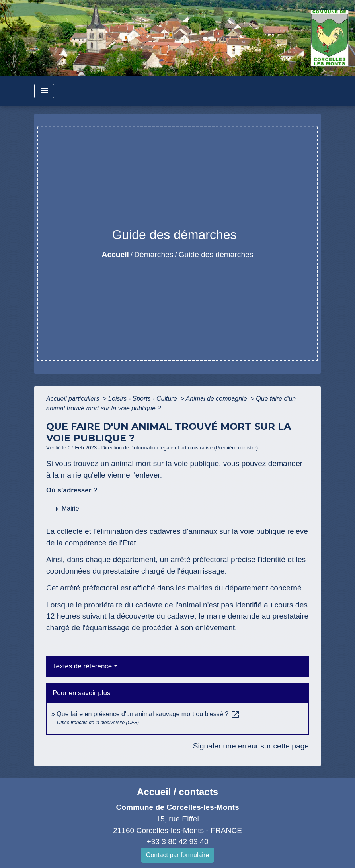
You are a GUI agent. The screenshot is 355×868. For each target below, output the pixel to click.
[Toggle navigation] (44, 91)
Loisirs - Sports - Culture (143, 399)
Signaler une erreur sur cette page (251, 746)
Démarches (154, 254)
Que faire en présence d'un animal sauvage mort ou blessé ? (148, 714)
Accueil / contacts (177, 792)
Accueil (115, 254)
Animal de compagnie (217, 399)
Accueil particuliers (74, 399)
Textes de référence (82, 666)
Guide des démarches (216, 254)
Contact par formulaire (177, 855)
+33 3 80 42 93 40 (177, 842)
